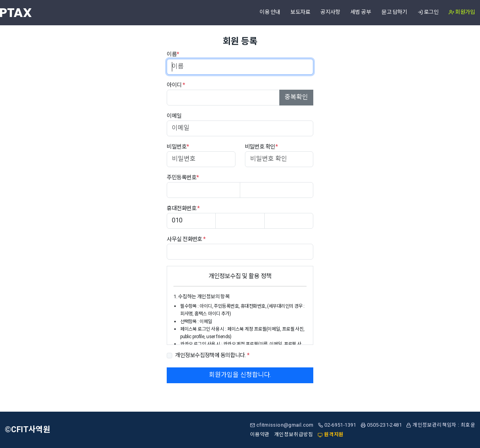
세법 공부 (361, 12)
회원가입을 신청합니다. (240, 375)
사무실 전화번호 (186, 239)
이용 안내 (270, 12)
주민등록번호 (183, 178)
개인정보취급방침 (294, 435)
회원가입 (462, 12)
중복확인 (296, 97)
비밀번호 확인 (262, 147)
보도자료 (300, 12)
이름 (173, 54)
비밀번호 (178, 147)
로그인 (428, 12)
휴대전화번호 (183, 208)
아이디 (176, 85)
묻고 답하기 (394, 12)
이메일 (174, 116)
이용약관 (260, 435)
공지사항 (330, 12)
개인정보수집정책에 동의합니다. (212, 355)
